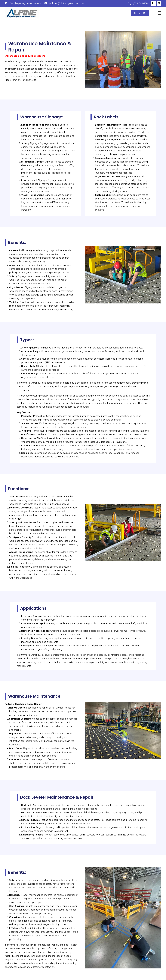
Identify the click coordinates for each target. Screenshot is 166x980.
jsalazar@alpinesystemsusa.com (67, 3)
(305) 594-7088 (141, 3)
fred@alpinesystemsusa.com (25, 3)
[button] (153, 3)
